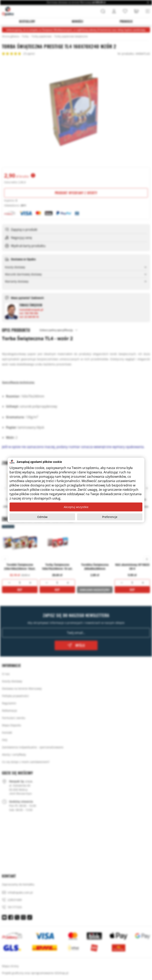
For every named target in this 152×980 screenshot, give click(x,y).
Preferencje (110, 517)
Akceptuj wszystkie (76, 507)
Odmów (42, 517)
